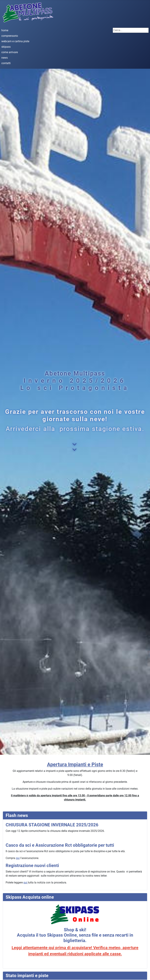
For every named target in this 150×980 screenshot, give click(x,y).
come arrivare (10, 52)
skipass (6, 47)
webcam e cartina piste (15, 41)
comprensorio (10, 36)
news (5, 58)
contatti (6, 63)
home (5, 30)
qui (18, 858)
